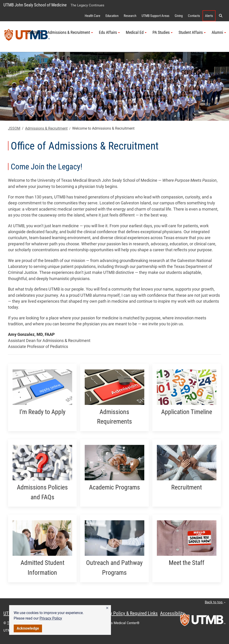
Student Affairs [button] (192, 32)
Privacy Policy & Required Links (128, 613)
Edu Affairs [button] (109, 32)
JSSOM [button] (34, 32)
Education (112, 16)
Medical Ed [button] (136, 32)
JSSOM (14, 128)
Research (130, 16)
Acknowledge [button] (28, 628)
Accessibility (172, 613)
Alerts (209, 16)
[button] (107, 608)
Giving (179, 16)
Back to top (215, 602)
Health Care (92, 16)
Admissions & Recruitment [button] (70, 32)
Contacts (194, 16)
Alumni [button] (219, 32)
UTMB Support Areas (155, 16)
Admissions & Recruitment (46, 128)
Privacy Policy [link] (51, 618)
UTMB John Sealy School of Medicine (35, 5)
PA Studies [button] (163, 32)
